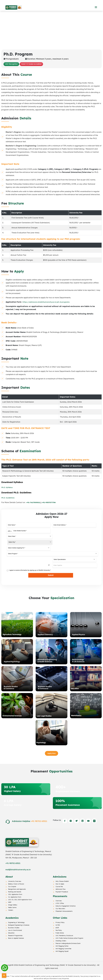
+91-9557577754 (49, 502)
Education (11, 932)
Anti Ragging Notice (62, 945)
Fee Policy (59, 930)
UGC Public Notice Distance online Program (69, 937)
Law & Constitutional (15, 930)
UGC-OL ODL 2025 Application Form (20, 899)
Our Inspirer (12, 886)
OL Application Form (15, 896)
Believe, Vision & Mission (16, 883)
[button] (96, 7)
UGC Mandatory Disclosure (64, 935)
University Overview (14, 881)
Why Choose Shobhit (62, 881)
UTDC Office (60, 903)
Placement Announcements (64, 911)
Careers (11, 910)
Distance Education (42, 2)
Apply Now (51, 753)
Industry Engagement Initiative (65, 905)
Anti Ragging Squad (62, 951)
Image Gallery (13, 904)
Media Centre (12, 907)
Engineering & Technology (16, 922)
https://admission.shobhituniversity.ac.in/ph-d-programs (46, 302)
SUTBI (58, 924)
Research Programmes (15, 935)
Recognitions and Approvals (17, 889)
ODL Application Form (15, 894)
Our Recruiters (60, 908)
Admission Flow (60, 889)
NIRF (10, 902)
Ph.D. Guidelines (8, 498)
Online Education (63, 2)
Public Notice (60, 932)
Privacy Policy (60, 922)
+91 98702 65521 (39, 821)
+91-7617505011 (33, 502)
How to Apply (60, 883)
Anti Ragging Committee (63, 948)
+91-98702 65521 (13, 863)
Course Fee (59, 886)
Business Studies (13, 927)
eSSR (57, 927)
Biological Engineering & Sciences (18, 924)
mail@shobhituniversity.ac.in (18, 869)
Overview (58, 900)
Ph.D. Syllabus (7, 487)
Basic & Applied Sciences (16, 937)
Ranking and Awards (14, 891)
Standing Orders (61, 940)
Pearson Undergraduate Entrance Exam (68, 943)
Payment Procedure (62, 891)
